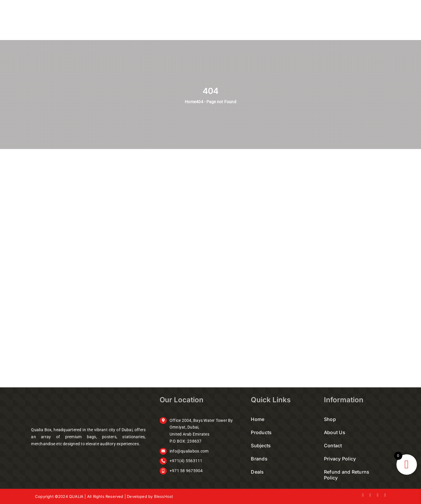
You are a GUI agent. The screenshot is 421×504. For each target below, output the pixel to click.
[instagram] (378, 495)
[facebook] (363, 495)
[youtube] (385, 495)
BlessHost (164, 496)
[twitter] (370, 495)
